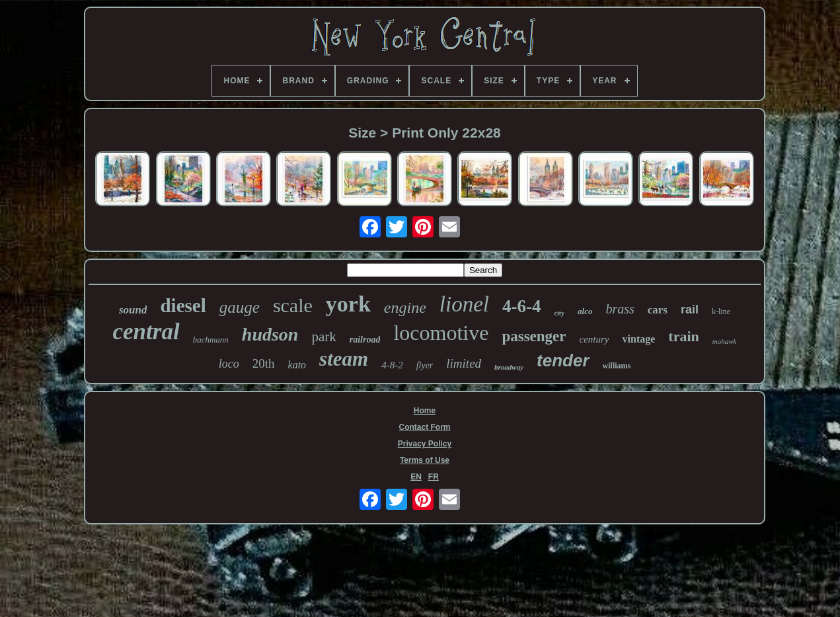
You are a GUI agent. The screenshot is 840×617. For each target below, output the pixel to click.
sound (133, 310)
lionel (464, 304)
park (324, 337)
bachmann (211, 340)
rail (690, 309)
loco (229, 364)
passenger (534, 336)
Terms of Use (425, 460)
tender (563, 360)
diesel (183, 306)
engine (405, 308)
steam (344, 359)
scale (293, 305)
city (559, 313)
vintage (639, 339)
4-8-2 (392, 365)
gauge (240, 307)
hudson (270, 334)
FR (434, 477)
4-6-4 (521, 306)
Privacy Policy (425, 444)
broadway (509, 367)
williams (617, 366)
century (594, 339)
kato (297, 365)
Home (425, 411)
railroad (365, 340)
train (683, 336)
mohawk (725, 341)
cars (658, 310)
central (146, 332)
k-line (721, 311)
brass (620, 309)
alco (585, 311)
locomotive (441, 333)
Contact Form (424, 427)
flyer (425, 365)
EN (416, 477)
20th (264, 363)
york (348, 304)
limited (464, 363)
